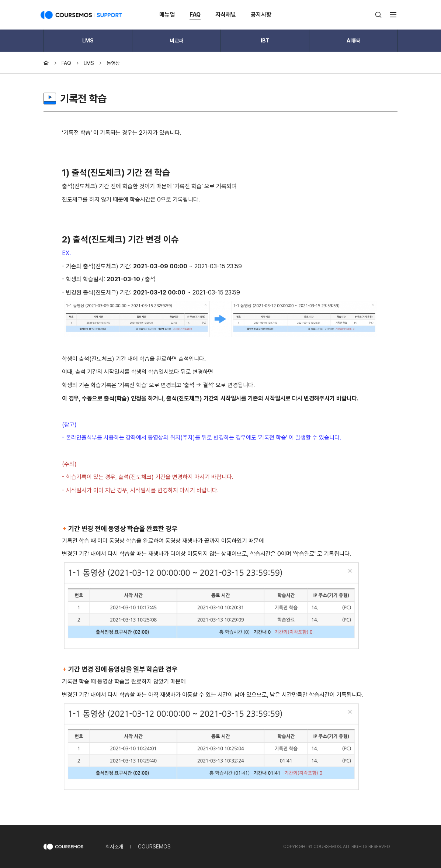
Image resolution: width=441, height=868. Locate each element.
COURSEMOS (154, 847)
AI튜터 (354, 41)
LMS (88, 41)
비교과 (177, 41)
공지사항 (261, 15)
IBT (265, 41)
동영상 (113, 63)
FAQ (195, 15)
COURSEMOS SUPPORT (81, 15)
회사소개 (114, 847)
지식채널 (226, 15)
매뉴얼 (167, 15)
